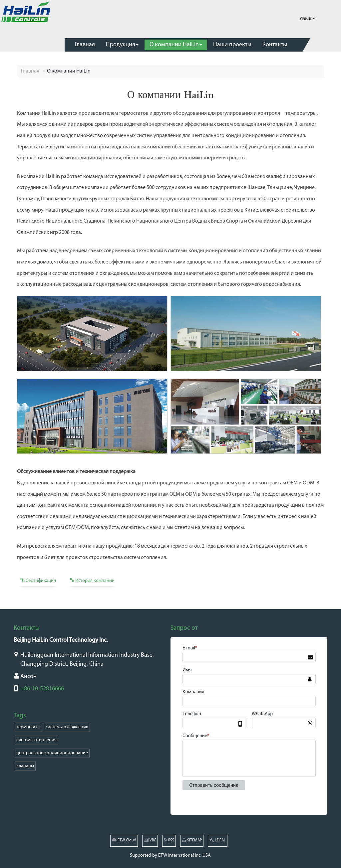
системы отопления (36, 740)
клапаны (25, 766)
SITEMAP (192, 840)
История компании (92, 581)
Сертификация (38, 581)
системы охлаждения (67, 727)
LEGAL (218, 840)
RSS (169, 840)
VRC (150, 840)
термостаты (28, 727)
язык (308, 18)
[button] (122, 45)
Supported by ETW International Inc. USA (170, 856)
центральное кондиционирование (52, 753)
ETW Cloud (124, 840)
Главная (30, 71)
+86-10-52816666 (42, 689)
